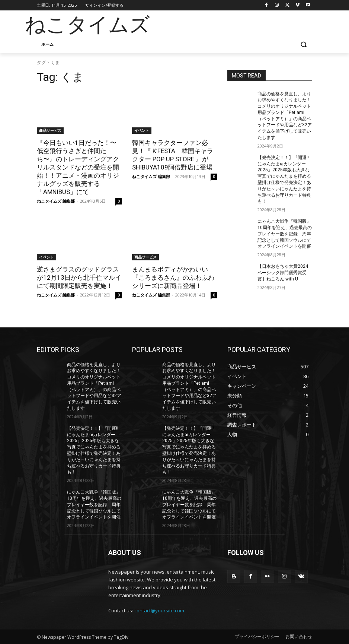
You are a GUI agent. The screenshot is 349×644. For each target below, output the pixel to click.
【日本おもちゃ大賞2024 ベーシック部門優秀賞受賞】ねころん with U (283, 273)
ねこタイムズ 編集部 (56, 201)
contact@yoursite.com (159, 610)
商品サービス (50, 130)
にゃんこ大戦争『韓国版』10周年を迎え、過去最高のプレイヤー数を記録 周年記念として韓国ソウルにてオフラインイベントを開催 (285, 234)
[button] (303, 45)
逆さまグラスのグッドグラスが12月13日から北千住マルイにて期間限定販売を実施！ (79, 277)
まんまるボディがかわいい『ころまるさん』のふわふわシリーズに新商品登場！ (173, 277)
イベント (142, 130)
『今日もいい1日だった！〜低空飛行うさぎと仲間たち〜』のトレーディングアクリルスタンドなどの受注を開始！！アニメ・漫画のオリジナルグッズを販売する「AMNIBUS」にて (78, 167)
